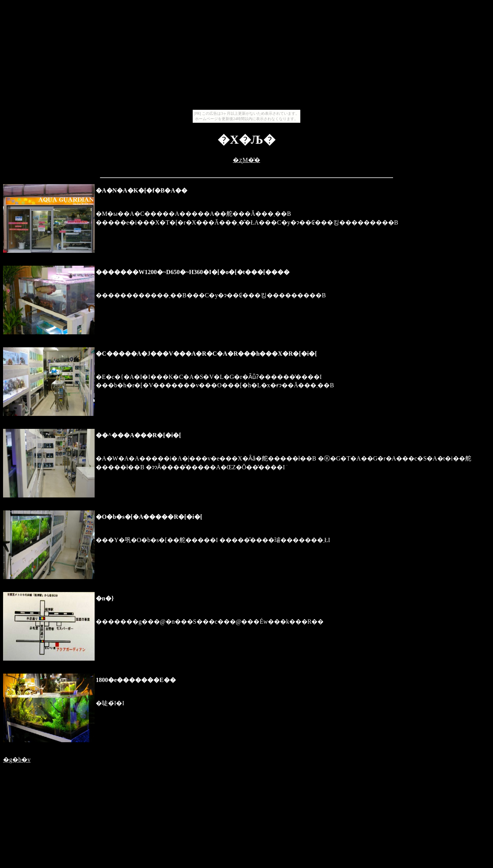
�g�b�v (17, 760)
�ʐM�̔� (246, 160)
